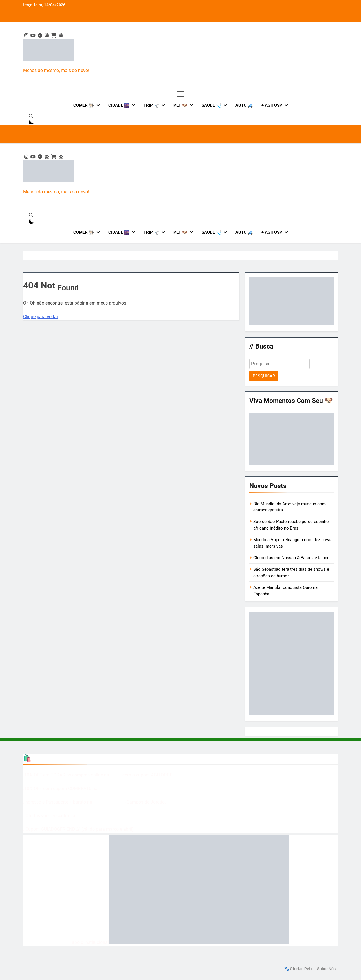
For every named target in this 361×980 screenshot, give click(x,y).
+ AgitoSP (272, 105)
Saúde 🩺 (212, 105)
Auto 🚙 (244, 105)
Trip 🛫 (151, 105)
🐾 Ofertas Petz (298, 969)
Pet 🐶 (180, 105)
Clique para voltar (41, 317)
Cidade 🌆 (119, 105)
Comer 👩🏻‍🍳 (84, 105)
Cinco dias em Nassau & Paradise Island (291, 558)
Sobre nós (326, 969)
